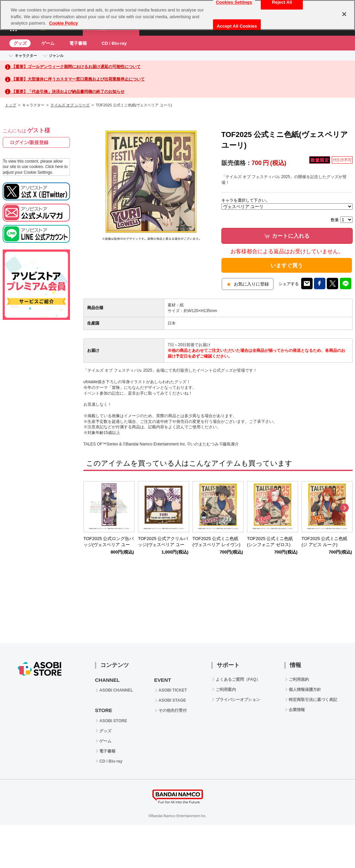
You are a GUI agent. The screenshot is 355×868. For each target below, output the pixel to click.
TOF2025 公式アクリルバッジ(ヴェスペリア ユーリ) (163, 545)
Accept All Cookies (237, 26)
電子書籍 (78, 43)
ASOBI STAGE (172, 700)
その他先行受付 (173, 710)
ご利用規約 (299, 679)
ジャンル (56, 56)
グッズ (20, 43)
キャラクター (26, 56)
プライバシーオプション (238, 700)
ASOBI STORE (113, 721)
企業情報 (297, 710)
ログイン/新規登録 (29, 142)
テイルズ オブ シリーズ (70, 105)
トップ (11, 105)
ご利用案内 (226, 690)
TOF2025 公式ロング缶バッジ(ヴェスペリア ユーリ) (109, 545)
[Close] (344, 14)
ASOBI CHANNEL (116, 690)
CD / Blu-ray (114, 43)
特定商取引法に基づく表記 (313, 700)
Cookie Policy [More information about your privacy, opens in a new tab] (63, 23)
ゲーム (48, 43)
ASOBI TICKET (173, 690)
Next (344, 508)
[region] (177, 15)
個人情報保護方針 (305, 690)
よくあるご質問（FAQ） (238, 679)
